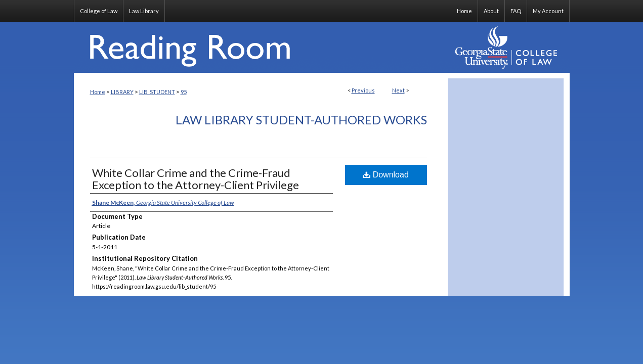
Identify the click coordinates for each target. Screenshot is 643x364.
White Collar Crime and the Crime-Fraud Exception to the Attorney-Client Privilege (196, 179)
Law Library (144, 11)
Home (98, 92)
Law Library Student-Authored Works (301, 120)
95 (184, 92)
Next (398, 90)
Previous (363, 90)
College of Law (99, 11)
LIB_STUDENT (157, 92)
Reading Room (261, 48)
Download (386, 175)
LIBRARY (122, 92)
